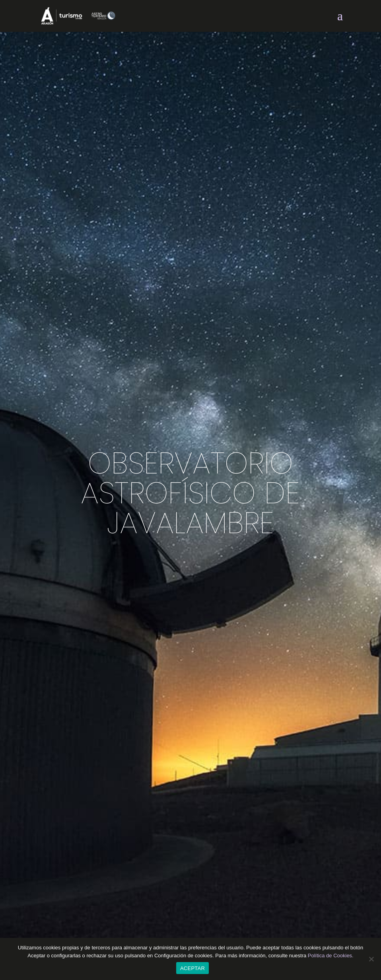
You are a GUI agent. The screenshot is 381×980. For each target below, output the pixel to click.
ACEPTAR (192, 968)
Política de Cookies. (331, 956)
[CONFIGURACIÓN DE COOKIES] (371, 959)
